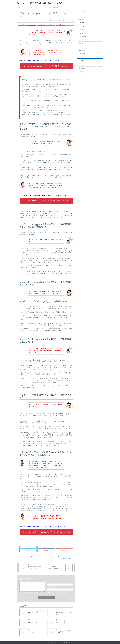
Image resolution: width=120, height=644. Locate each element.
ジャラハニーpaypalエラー (65, 557)
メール (49, 588)
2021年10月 (83, 44)
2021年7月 (83, 54)
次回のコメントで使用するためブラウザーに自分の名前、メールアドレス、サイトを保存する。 (46, 593)
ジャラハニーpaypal (36, 557)
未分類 (82, 65)
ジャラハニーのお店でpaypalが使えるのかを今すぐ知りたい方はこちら (40, 60)
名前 (49, 583)
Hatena (28, 551)
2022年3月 (83, 26)
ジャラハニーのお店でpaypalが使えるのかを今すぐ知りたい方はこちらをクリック (43, 195)
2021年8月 (83, 51)
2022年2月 (83, 30)
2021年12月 (83, 37)
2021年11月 (83, 40)
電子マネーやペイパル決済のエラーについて (42, 3)
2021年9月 (83, 47)
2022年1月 (83, 33)
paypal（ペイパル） (85, 69)
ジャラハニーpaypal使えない (50, 557)
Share (46, 547)
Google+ (64, 547)
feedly (64, 551)
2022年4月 (83, 23)
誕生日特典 (83, 72)
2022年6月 (83, 16)
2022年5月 (83, 19)
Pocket (46, 551)
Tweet (28, 547)
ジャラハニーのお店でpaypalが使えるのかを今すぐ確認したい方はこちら (46, 66)
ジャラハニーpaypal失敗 (67, 559)
